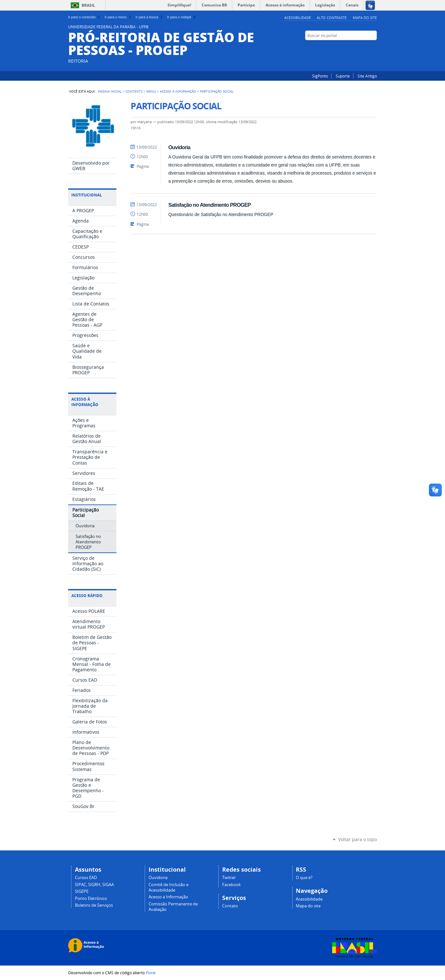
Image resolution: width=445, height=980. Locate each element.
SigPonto (320, 76)
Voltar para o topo (358, 839)
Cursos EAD (86, 878)
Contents (134, 91)
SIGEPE (82, 891)
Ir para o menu (118, 17)
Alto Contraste (332, 18)
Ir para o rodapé (182, 17)
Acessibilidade (298, 18)
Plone (151, 973)
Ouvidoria (179, 147)
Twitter (229, 878)
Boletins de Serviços (94, 905)
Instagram (366, 48)
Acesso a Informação (168, 897)
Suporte (343, 76)
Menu (151, 91)
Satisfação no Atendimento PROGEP (209, 205)
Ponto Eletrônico (91, 898)
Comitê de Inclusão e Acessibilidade (168, 887)
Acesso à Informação (178, 91)
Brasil (88, 5)
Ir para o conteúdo (85, 17)
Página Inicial (110, 91)
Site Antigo (367, 76)
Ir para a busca (150, 17)
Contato (230, 906)
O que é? (304, 878)
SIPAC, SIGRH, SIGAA (94, 885)
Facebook (374, 48)
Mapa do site (365, 18)
